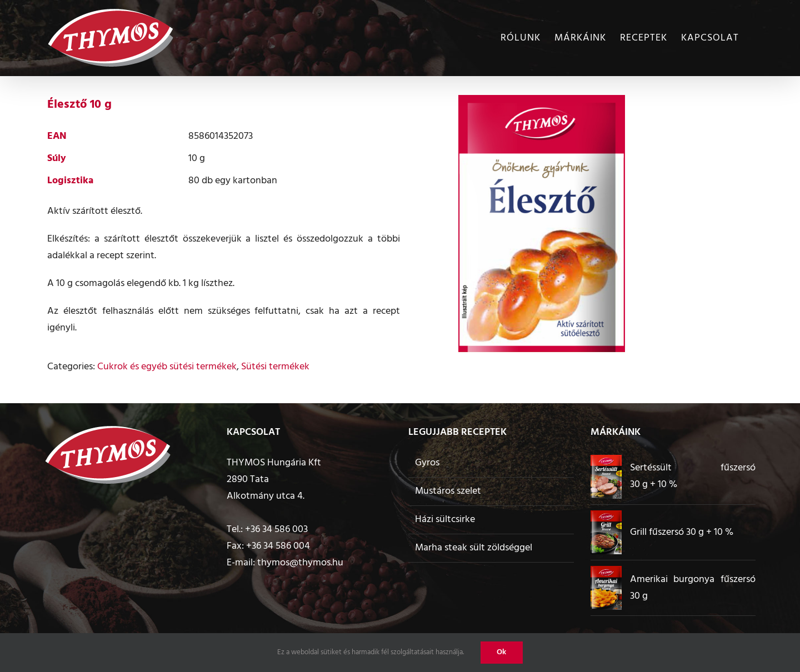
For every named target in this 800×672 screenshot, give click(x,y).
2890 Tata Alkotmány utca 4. (266, 488)
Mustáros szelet (448, 491)
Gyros (427, 463)
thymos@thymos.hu (300, 563)
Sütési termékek (275, 367)
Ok (502, 652)
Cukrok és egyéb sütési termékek (167, 367)
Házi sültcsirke (445, 520)
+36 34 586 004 (278, 546)
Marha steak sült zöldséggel (474, 548)
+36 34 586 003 (276, 530)
